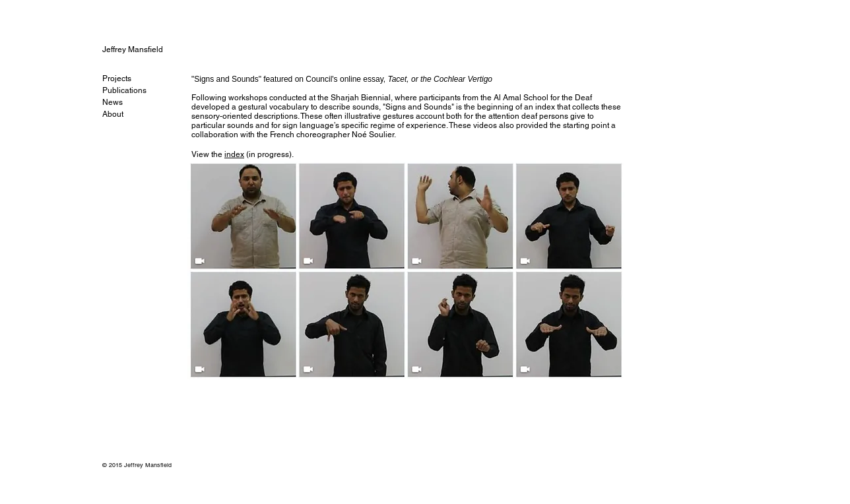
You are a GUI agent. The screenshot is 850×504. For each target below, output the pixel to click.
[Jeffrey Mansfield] (147, 49)
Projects (117, 79)
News (113, 102)
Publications (124, 90)
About (113, 114)
